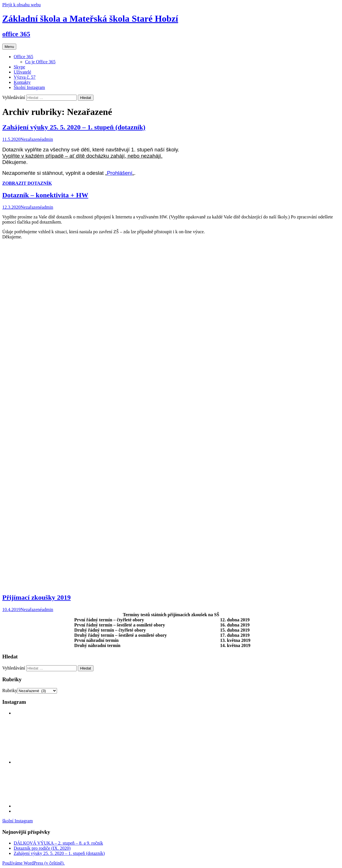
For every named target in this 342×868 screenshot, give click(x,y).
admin (47, 139)
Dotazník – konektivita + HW (45, 195)
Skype (19, 67)
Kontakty (22, 82)
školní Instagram (18, 821)
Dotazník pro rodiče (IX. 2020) (42, 848)
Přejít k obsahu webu (22, 5)
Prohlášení (120, 173)
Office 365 (24, 57)
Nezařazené (31, 139)
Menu (9, 47)
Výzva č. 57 (25, 77)
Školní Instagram (29, 87)
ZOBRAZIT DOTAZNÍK (27, 183)
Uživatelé (22, 72)
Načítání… (93, 415)
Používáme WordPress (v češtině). (33, 863)
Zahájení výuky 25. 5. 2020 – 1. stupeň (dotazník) (74, 127)
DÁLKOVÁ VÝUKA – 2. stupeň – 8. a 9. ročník (58, 843)
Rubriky (10, 690)
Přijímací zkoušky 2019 (36, 597)
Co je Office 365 (40, 62)
